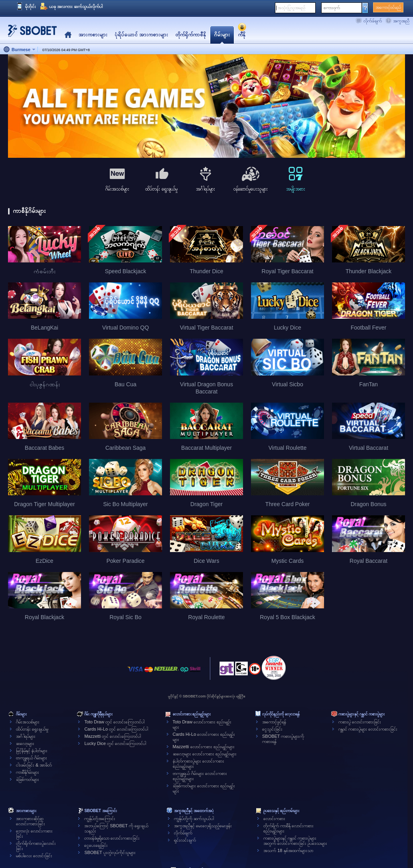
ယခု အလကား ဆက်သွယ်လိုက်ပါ (76, 6)
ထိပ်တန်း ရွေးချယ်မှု (32, 729)
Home (68, 35)
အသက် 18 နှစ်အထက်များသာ (288, 850)
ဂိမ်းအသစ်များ (28, 722)
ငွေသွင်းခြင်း (272, 729)
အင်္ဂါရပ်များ (26, 736)
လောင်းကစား (274, 818)
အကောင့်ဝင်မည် (388, 7)
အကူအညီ (401, 21)
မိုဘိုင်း (31, 6)
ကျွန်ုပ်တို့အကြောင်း (100, 818)
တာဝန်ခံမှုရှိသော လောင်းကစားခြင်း (112, 838)
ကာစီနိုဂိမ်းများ (28, 772)
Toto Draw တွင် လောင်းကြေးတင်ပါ (114, 722)
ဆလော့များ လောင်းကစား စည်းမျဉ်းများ (205, 754)
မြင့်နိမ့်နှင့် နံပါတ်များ (32, 751)
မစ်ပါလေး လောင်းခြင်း (34, 856)
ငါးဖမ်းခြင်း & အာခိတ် (34, 765)
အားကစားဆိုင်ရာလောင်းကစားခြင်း (31, 821)
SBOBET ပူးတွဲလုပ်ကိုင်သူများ (110, 852)
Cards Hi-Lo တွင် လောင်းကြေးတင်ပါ (116, 729)
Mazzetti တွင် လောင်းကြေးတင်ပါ (113, 736)
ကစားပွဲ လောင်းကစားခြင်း (360, 722)
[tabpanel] (206, 106)
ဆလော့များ (25, 743)
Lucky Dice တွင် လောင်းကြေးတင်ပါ (115, 743)
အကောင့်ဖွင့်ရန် (274, 722)
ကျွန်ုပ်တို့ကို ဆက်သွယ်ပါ (194, 818)
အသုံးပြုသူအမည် (291, 8)
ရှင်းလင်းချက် (185, 840)
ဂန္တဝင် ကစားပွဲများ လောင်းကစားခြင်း (368, 729)
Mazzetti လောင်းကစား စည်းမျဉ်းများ (204, 747)
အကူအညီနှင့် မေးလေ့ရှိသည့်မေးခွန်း (203, 826)
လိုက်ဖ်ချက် (373, 21)
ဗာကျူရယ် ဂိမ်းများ (32, 758)
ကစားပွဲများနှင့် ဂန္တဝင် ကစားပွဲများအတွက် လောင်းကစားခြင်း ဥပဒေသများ (295, 841)
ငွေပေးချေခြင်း (96, 845)
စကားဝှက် (332, 8)
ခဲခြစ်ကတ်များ (28, 779)
